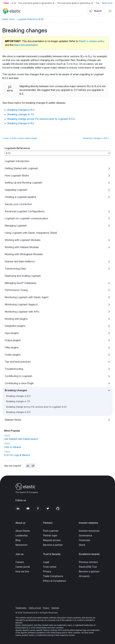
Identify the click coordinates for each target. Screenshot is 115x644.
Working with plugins (16, 319)
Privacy (47, 571)
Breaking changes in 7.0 (18, 401)
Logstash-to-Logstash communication (26, 218)
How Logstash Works (17, 176)
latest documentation (26, 45)
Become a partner (53, 545)
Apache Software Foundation (33, 633)
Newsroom (22, 545)
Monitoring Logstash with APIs (22, 312)
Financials (84, 540)
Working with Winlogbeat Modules (24, 254)
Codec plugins (13, 355)
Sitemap (55, 608)
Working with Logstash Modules (23, 240)
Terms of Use (35, 608)
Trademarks (21, 608)
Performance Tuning (16, 290)
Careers (20, 562)
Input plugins (12, 333)
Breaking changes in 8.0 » (96, 138)
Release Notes (13, 420)
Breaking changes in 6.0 (18, 412)
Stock (82, 545)
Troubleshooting (14, 369)
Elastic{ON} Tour (88, 567)
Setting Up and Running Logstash (23, 183)
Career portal (23, 567)
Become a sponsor (89, 571)
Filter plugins (12, 347)
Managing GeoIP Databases (21, 283)
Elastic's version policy (92, 41)
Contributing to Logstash (18, 376)
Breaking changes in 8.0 (18, 396)
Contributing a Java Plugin (19, 383)
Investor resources (89, 531)
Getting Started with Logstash (21, 168)
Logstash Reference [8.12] (31, 19)
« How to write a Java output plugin (20, 138)
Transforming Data (15, 269)
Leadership (22, 536)
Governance (85, 536)
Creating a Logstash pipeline (20, 197)
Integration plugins (15, 326)
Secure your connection (18, 204)
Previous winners (88, 562)
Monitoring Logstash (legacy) (21, 304)
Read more (107, 3)
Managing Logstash (16, 226)
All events (84, 576)
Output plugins (13, 340)
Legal (46, 562)
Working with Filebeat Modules (22, 247)
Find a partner (51, 531)
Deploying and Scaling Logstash (23, 276)
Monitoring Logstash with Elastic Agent (27, 297)
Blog (18, 540)
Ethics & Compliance (54, 581)
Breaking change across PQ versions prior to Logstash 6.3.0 (36, 407)
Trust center (50, 567)
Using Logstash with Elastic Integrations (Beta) (31, 233)
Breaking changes (16, 390)
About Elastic (23, 531)
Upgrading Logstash (16, 190)
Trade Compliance (53, 576)
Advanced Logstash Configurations (25, 211)
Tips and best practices (18, 362)
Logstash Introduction (17, 161)
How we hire (22, 571)
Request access (52, 540)
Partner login (50, 536)
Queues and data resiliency (20, 261)
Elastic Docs (8, 19)
